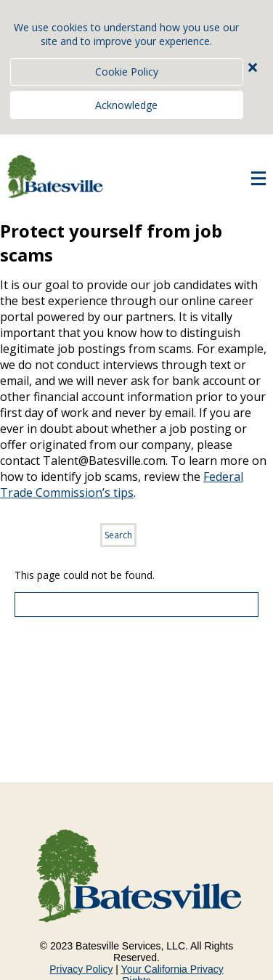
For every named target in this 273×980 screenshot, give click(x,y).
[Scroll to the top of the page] (136, 604)
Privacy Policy (81, 969)
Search (118, 535)
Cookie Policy (127, 72)
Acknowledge (126, 105)
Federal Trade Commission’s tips (122, 485)
